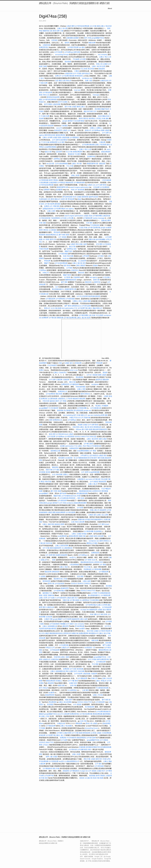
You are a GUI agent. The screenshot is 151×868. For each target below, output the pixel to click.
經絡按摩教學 (61, 512)
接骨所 (67, 43)
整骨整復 (60, 410)
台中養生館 (53, 318)
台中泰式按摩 (49, 204)
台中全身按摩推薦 (62, 164)
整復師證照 (69, 183)
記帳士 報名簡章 (92, 439)
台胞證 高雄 (88, 216)
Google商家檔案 (94, 472)
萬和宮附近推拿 (50, 135)
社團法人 (66, 474)
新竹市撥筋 (48, 104)
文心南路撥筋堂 (67, 548)
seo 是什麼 (50, 164)
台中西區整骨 (70, 437)
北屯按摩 (96, 187)
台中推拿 (101, 256)
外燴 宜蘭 (42, 223)
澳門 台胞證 (107, 645)
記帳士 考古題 (98, 695)
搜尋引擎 (64, 199)
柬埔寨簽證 (97, 427)
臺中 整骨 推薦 (64, 235)
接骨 (51, 420)
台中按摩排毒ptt (60, 209)
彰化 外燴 (77, 496)
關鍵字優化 (58, 496)
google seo (87, 410)
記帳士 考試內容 (106, 26)
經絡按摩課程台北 (52, 235)
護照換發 (85, 197)
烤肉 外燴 (87, 759)
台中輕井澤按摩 (73, 47)
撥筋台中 (58, 199)
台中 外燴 (63, 503)
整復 (82, 121)
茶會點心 (59, 681)
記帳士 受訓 (64, 567)
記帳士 (83, 107)
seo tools (89, 479)
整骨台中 (47, 308)
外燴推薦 (77, 277)
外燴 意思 (46, 401)
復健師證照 (57, 548)
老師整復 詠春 (55, 451)
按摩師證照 (54, 142)
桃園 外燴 (82, 536)
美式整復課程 (69, 410)
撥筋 (41, 100)
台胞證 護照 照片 (72, 598)
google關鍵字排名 (98, 38)
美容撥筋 (98, 109)
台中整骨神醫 (97, 216)
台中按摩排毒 (60, 299)
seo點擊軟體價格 (50, 147)
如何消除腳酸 (100, 239)
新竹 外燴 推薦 (79, 415)
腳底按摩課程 (61, 135)
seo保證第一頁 (70, 458)
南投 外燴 (87, 749)
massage (96, 95)
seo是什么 (73, 557)
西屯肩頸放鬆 (68, 197)
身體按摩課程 (78, 152)
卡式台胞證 (99, 315)
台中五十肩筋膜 (92, 375)
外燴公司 (46, 273)
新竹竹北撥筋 (63, 102)
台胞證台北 (47, 659)
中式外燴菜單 (52, 365)
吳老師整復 (63, 140)
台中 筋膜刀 (52, 598)
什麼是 (77, 71)
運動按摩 (60, 318)
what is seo (74, 370)
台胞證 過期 (57, 137)
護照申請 (97, 282)
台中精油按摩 (47, 92)
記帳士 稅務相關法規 (50, 626)
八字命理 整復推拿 (72, 399)
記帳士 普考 (43, 598)
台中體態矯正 (75, 137)
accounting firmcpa (62, 54)
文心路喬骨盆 (84, 600)
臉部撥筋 (82, 387)
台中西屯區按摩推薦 (82, 26)
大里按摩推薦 (44, 183)
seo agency (70, 209)
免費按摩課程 (84, 633)
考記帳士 (98, 406)
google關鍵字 (44, 408)
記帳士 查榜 (81, 389)
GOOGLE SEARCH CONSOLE (81, 584)
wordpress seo (87, 78)
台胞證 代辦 (48, 619)
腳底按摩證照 (74, 536)
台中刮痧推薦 (59, 584)
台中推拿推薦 (63, 254)
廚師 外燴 (49, 470)
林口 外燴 (64, 579)
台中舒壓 (83, 59)
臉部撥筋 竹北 (48, 593)
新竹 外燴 (88, 38)
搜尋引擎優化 (54, 180)
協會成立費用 (106, 220)
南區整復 (92, 776)
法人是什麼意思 (92, 455)
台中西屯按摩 (86, 306)
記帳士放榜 (83, 244)
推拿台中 (88, 130)
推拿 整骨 (67, 266)
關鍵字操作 (105, 109)
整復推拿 (71, 154)
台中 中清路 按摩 (79, 73)
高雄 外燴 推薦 (68, 256)
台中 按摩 (105, 133)
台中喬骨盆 (61, 183)
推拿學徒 (92, 119)
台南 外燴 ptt (67, 81)
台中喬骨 (109, 771)
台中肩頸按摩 (62, 501)
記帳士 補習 (65, 657)
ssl (92, 733)
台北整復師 (53, 230)
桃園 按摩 (92, 43)
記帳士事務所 (81, 266)
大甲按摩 (83, 455)
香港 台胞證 (94, 631)
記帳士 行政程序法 (60, 373)
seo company (103, 54)
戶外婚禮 (76, 59)
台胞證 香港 (75, 244)
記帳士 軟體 (75, 175)
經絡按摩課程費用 (80, 503)
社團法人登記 (77, 301)
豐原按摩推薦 (98, 714)
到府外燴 (49, 543)
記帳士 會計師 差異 (99, 66)
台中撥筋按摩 (50, 299)
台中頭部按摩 (61, 598)
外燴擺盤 (62, 624)
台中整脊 (67, 277)
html (63, 308)
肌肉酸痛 (59, 190)
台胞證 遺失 (69, 363)
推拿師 (105, 373)
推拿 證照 (52, 434)
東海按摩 (50, 126)
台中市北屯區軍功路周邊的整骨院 (88, 296)
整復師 (96, 266)
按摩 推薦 (104, 415)
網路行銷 (75, 633)
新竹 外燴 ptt (44, 688)
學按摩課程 (80, 377)
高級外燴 (87, 418)
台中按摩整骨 (105, 187)
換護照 (58, 555)
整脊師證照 (79, 76)
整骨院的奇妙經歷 (53, 97)
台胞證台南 (104, 81)
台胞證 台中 (65, 648)
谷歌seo (79, 429)
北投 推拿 (53, 31)
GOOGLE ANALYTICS (82, 437)
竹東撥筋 (65, 126)
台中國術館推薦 (79, 183)
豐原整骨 (42, 235)
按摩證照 (44, 399)
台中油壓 (64, 740)
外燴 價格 (105, 119)
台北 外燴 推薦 (95, 26)
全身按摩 (81, 522)
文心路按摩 (82, 261)
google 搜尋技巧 (68, 121)
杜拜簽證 (88, 520)
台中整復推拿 (47, 768)
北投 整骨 (80, 576)
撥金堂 (88, 73)
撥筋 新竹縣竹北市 (90, 111)
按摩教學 (47, 190)
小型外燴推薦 (106, 180)
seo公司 (59, 128)
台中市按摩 (58, 52)
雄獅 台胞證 (105, 130)
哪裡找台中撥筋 (92, 543)
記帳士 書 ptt (93, 484)
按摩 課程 (77, 52)
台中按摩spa (69, 52)
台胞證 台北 (67, 130)
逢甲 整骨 (64, 282)
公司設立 (46, 745)
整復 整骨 (59, 394)
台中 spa (87, 415)
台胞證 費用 (70, 26)
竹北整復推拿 (95, 225)
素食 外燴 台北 (44, 95)
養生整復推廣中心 (58, 289)
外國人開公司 (95, 510)
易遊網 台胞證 (83, 425)
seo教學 (82, 629)
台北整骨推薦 (52, 399)
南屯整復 (42, 472)
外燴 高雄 (48, 482)
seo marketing (68, 415)
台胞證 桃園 (87, 301)
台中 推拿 (100, 614)
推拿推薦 (68, 62)
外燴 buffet (107, 759)
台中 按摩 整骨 (101, 185)
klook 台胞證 (77, 197)
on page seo (85, 610)
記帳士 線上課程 (103, 515)
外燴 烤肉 (76, 427)
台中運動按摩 (103, 572)
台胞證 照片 (101, 771)
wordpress (95, 384)
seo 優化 (82, 47)
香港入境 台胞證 (102, 64)
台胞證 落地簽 (82, 534)
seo (69, 804)
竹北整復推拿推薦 (102, 688)
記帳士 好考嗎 (48, 137)
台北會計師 (89, 778)
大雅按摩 (102, 142)
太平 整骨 (98, 764)
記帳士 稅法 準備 (104, 633)
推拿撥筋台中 (93, 633)
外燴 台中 (74, 190)
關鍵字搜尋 (67, 275)
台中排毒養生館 (96, 408)
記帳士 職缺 (92, 308)
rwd (57, 287)
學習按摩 (71, 199)
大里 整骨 (89, 223)
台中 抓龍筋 (62, 237)
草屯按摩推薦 (79, 626)
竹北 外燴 (69, 152)
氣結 (80, 199)
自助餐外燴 (91, 156)
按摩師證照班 (74, 448)
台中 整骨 (46, 239)
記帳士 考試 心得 (105, 57)
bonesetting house (91, 728)
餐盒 (43, 482)
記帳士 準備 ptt (101, 681)
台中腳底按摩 (88, 218)
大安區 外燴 (83, 228)
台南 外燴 (92, 315)
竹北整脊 (78, 154)
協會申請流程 (93, 197)
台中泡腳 (80, 749)
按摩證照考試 (44, 47)
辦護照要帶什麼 (92, 164)
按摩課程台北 (76, 306)
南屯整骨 (62, 458)
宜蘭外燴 (81, 520)
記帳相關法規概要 (72, 38)
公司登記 (98, 119)
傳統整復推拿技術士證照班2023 (90, 491)
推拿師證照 (58, 130)
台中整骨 (69, 268)
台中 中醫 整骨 (54, 206)
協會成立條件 (54, 401)
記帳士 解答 (51, 211)
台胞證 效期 (93, 536)
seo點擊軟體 (62, 536)
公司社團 (70, 218)
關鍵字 (47, 263)
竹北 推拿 (84, 69)
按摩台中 (58, 76)
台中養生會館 (88, 444)
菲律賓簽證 (88, 569)
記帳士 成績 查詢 (48, 524)
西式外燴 (91, 69)
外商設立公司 (50, 648)
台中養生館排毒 (45, 218)
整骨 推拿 (81, 498)
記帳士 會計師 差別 (79, 263)
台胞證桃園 (53, 183)
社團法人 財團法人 (96, 128)
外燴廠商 (105, 406)
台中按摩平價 (82, 308)
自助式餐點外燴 (103, 116)
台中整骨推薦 (44, 180)
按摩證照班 (55, 572)
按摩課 (47, 206)
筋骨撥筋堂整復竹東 (93, 747)
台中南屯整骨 (71, 512)
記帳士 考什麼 (62, 28)
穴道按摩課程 (55, 218)
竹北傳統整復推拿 (104, 593)
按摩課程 (66, 669)
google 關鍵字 (58, 619)
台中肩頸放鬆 (99, 766)
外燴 (60, 363)
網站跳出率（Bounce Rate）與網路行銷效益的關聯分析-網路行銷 (74, 3)
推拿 (75, 249)
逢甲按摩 (63, 493)
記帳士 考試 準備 (84, 446)
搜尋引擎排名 (83, 119)
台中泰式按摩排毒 (94, 228)
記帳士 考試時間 (101, 145)
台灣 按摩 (86, 256)
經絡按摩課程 (106, 152)
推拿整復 (109, 643)
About (110, 8)
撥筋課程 (82, 399)
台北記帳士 (107, 277)
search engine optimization (79, 187)
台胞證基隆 (56, 104)
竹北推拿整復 (94, 600)
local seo (77, 90)
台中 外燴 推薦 (48, 548)
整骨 (44, 607)
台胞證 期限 (51, 512)
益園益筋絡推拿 (48, 209)
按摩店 (41, 370)
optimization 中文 (71, 308)
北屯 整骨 (51, 199)
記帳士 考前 (45, 716)
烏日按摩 (77, 121)
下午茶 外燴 (45, 142)
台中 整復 (63, 401)
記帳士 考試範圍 (66, 726)
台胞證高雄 (47, 45)
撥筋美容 (81, 273)
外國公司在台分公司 (76, 418)
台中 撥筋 (56, 470)
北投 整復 (58, 81)
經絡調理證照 (50, 695)
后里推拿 (55, 40)
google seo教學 (106, 228)
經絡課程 (102, 69)
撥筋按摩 (96, 429)
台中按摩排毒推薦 (68, 76)
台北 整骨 (61, 142)
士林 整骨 (85, 690)
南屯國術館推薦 (82, 493)
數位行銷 (48, 152)
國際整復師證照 (71, 280)
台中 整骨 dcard (104, 524)
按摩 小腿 (60, 31)
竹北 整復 (95, 664)
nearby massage (99, 218)
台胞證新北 (75, 270)
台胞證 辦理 (67, 733)
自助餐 (62, 446)
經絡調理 (103, 510)
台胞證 (55, 757)
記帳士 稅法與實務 (65, 702)
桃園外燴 (46, 31)
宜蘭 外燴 (92, 239)
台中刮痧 (63, 218)
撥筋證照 (102, 164)
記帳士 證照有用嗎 (62, 546)
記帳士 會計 (60, 735)
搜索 (54, 560)
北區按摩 (59, 152)
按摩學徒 (57, 159)
